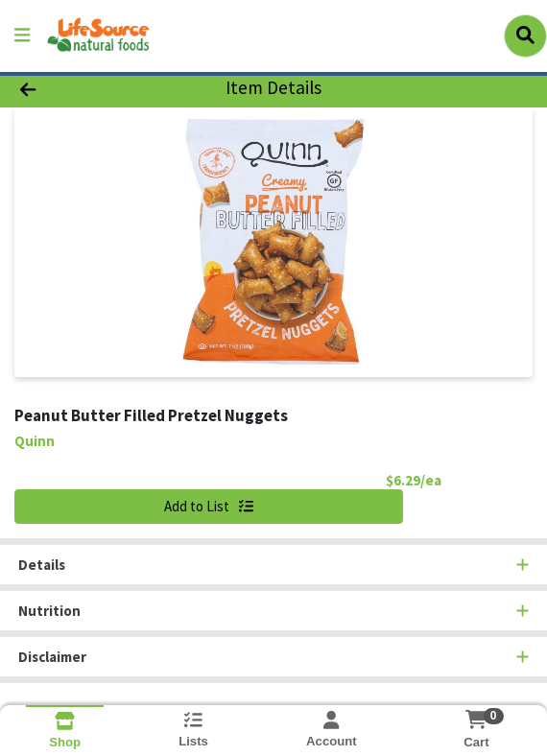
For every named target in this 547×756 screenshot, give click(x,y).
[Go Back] (79, 89)
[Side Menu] (22, 36)
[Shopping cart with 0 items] (476, 720)
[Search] (525, 35)
